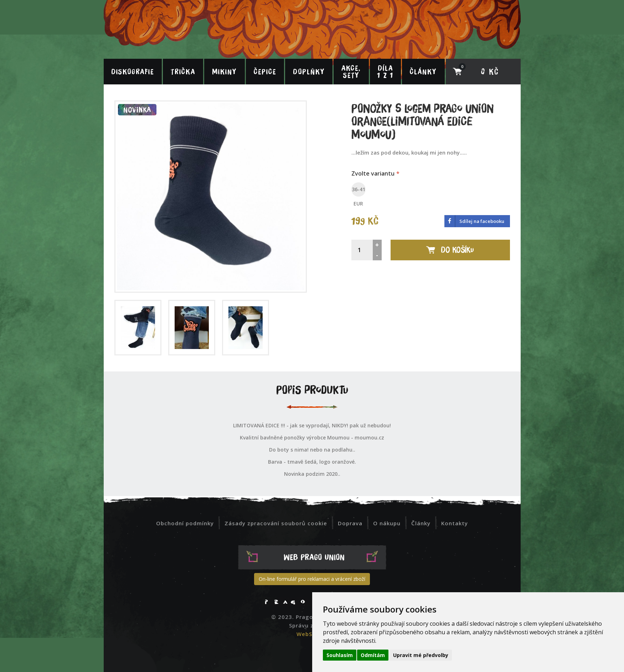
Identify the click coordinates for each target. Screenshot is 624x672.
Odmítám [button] (373, 655)
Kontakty (455, 523)
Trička (183, 72)
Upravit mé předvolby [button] (421, 655)
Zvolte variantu (373, 173)
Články (423, 72)
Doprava (350, 523)
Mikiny (224, 72)
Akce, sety (351, 72)
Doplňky (309, 72)
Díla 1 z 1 (385, 72)
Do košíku (450, 250)
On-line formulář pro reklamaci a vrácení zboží (312, 579)
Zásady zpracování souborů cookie (276, 523)
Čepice (265, 72)
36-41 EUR (359, 190)
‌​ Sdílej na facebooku (474, 221)
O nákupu (387, 523)
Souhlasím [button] (340, 655)
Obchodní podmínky (185, 523)
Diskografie (133, 72)
